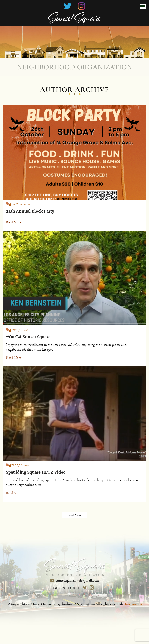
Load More (75, 515)
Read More (14, 222)
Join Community (20, 204)
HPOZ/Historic (20, 330)
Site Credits (133, 604)
